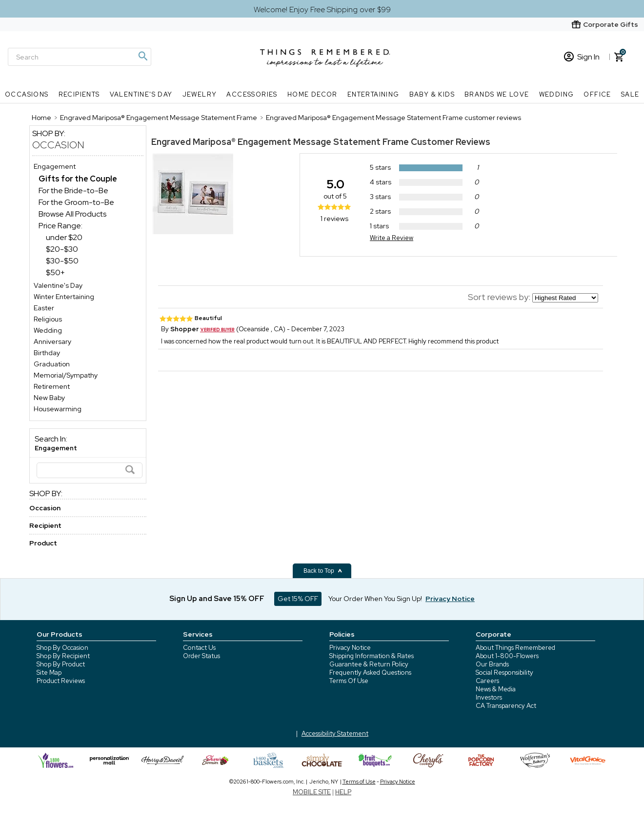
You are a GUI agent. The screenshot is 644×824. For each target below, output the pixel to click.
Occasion (58, 145)
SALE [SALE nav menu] (630, 94)
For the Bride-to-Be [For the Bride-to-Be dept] (73, 191)
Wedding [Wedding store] (48, 330)
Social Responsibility (504, 673)
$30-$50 (62, 261)
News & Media (496, 689)
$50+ (55, 272)
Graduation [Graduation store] (52, 364)
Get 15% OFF (298, 599)
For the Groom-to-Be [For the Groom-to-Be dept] (76, 202)
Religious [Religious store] (48, 319)
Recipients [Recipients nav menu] (79, 94)
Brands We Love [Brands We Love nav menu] (497, 94)
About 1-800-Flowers (507, 656)
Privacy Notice (350, 648)
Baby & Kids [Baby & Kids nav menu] (432, 94)
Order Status (201, 656)
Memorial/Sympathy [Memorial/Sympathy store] (66, 375)
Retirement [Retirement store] (52, 386)
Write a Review (392, 238)
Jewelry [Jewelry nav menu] (200, 94)
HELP (343, 792)
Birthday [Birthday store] (47, 353)
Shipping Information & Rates (372, 656)
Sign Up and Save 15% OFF (217, 599)
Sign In (582, 57)
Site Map (49, 673)
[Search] (80, 57)
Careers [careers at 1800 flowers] (487, 681)
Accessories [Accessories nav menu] (252, 94)
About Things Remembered (515, 648)
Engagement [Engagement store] (55, 166)
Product (43, 543)
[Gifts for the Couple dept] (78, 179)
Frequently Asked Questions (370, 673)
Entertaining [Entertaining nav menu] (373, 94)
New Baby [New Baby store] (49, 398)
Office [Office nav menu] (597, 94)
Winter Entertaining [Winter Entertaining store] (64, 297)
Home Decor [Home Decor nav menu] (312, 94)
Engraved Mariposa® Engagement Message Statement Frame (281, 142)
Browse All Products (72, 214)
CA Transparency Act (506, 706)
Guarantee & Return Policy (369, 664)
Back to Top (323, 571)
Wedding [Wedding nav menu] (557, 94)
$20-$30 (62, 249)
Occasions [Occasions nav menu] (27, 94)
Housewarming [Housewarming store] (58, 409)
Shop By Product (61, 664)
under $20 (64, 237)
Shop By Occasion (62, 648)
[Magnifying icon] (142, 56)
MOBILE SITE (312, 792)
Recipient (45, 525)
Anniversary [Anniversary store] (52, 342)
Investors (489, 697)
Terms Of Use (349, 681)
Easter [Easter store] (44, 308)
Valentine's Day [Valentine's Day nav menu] (141, 94)
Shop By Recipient (63, 656)
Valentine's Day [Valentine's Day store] (58, 285)
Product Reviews (61, 681)
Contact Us (199, 648)
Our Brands (492, 664)
